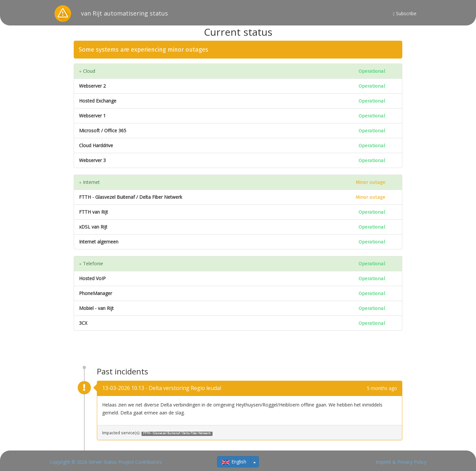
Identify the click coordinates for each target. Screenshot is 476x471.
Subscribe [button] (405, 13)
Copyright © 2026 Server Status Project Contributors (106, 462)
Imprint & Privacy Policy (401, 462)
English (234, 462)
